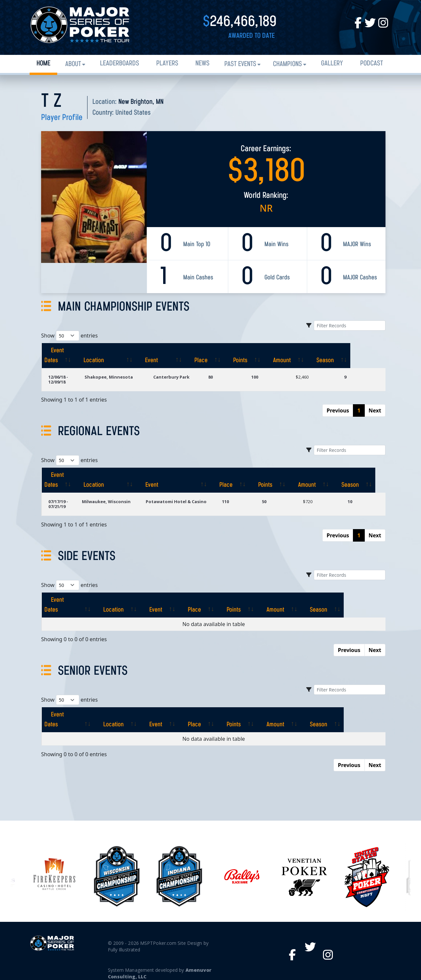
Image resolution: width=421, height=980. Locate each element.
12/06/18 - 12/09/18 (67, 377)
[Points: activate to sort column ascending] (279, 356)
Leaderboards (120, 64)
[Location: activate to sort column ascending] (129, 356)
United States (133, 113)
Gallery (332, 64)
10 (351, 497)
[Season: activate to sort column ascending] (364, 356)
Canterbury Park (189, 377)
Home (43, 64)
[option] (242, 852)
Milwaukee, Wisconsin (107, 497)
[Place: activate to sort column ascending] (240, 356)
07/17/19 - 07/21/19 (58, 499)
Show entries (69, 336)
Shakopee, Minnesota (125, 377)
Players (167, 64)
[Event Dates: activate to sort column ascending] (68, 356)
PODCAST (371, 64)
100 (269, 377)
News (202, 64)
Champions (287, 64)
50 (268, 497)
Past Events (240, 64)
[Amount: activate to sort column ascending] (321, 356)
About (73, 64)
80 (229, 377)
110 (230, 497)
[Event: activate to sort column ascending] (192, 356)
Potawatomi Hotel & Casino (179, 497)
